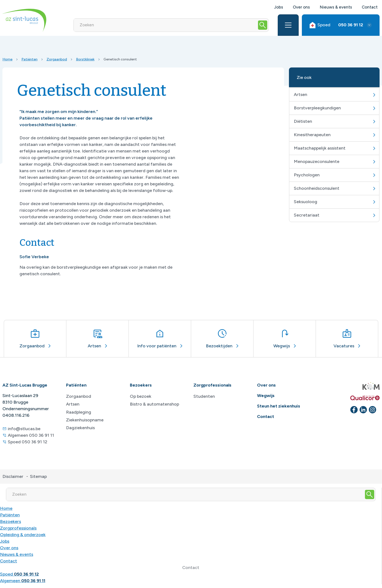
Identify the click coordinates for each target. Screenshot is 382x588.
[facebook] (354, 410)
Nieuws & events (336, 7)
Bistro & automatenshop (154, 404)
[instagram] (372, 410)
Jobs (279, 7)
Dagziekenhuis (80, 428)
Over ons (301, 7)
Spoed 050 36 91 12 (28, 442)
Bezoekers (10, 522)
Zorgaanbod (57, 59)
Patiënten (29, 59)
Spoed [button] (336, 25)
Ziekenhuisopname (85, 420)
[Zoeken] (165, 25)
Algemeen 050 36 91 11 (31, 435)
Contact (370, 7)
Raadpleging (79, 412)
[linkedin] (363, 410)
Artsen (73, 404)
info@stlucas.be (24, 429)
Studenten (204, 396)
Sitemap (38, 476)
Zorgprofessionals (18, 528)
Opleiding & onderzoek (23, 535)
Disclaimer (13, 476)
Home (7, 59)
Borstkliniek (85, 59)
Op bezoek (141, 396)
